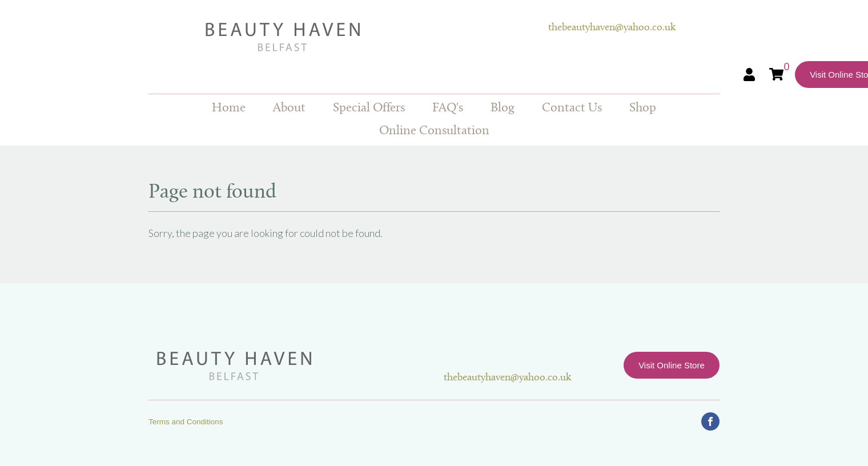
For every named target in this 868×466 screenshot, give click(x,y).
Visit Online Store (672, 365)
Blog (503, 108)
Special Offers (369, 108)
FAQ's (448, 108)
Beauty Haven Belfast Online (348, 37)
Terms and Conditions (186, 422)
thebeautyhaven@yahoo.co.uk (612, 28)
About (289, 108)
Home (229, 108)
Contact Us (572, 108)
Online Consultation (434, 131)
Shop (643, 108)
